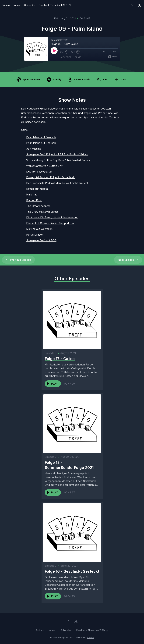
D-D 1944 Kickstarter (39, 172)
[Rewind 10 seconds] (67, 52)
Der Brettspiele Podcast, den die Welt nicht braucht (57, 183)
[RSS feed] (132, 5)
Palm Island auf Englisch (41, 143)
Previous (18, 260)
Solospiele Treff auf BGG (41, 240)
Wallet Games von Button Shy (44, 166)
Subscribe (30, 5)
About (17, 5)
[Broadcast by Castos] (113, 57)
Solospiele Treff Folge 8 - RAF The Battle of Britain (57, 154)
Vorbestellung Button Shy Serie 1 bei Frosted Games (58, 160)
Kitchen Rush (34, 200)
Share (78, 57)
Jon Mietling (34, 149)
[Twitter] (140, 5)
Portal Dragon (35, 235)
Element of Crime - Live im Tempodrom (50, 223)
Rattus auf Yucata (37, 189)
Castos (90, 638)
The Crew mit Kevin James (42, 212)
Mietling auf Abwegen (39, 229)
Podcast (6, 5)
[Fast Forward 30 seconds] (78, 52)
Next (128, 260)
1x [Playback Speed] (72, 52)
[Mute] (62, 52)
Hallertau (32, 195)
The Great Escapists (38, 206)
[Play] (54, 51)
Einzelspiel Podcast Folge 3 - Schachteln (51, 177)
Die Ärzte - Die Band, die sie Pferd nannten (52, 217)
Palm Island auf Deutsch (41, 137)
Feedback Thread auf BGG (55, 5)
